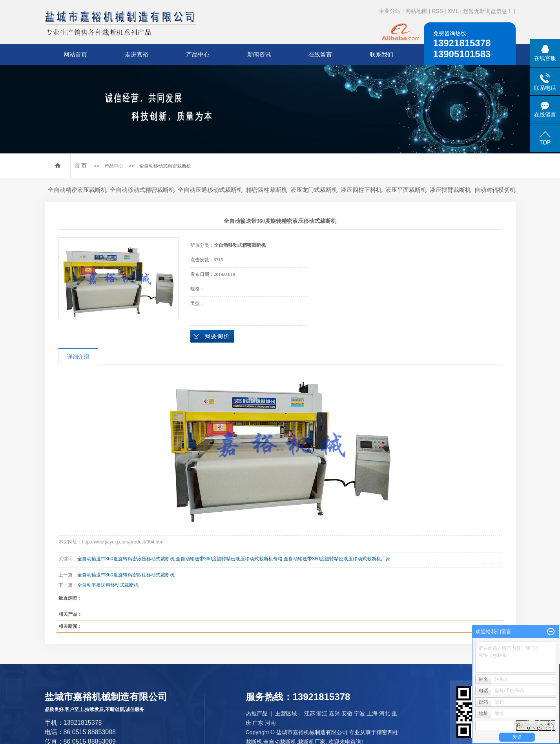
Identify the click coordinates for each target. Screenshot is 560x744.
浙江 (322, 713)
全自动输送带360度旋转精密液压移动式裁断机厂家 (337, 559)
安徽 (347, 713)
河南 (270, 723)
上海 (372, 713)
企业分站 (390, 11)
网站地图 (416, 11)
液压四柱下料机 (361, 190)
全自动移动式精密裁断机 (165, 166)
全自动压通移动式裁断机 (210, 190)
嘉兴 (334, 713)
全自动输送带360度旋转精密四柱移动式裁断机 (126, 575)
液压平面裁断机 (406, 190)
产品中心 (198, 54)
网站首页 (75, 54)
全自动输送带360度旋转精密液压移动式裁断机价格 (229, 559)
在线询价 (212, 336)
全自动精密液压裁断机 (77, 190)
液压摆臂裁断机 (450, 190)
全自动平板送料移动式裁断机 (108, 585)
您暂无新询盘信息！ (488, 11)
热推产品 (257, 713)
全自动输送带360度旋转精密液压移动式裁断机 (126, 559)
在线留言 (320, 54)
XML (453, 11)
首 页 (81, 166)
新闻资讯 (259, 54)
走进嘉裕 (137, 54)
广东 (258, 723)
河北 (385, 713)
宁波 (359, 713)
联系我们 (381, 54)
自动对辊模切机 (495, 190)
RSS (437, 11)
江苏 (310, 713)
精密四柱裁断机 (267, 190)
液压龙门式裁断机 (314, 190)
